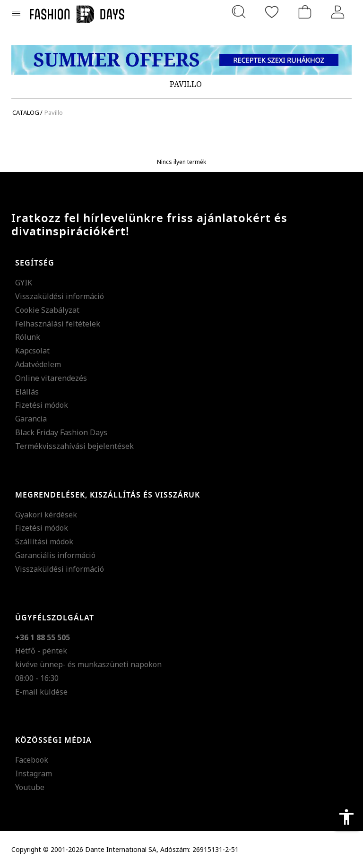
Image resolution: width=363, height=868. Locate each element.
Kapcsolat (32, 351)
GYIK (24, 283)
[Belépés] (338, 12)
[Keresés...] (239, 12)
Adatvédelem (38, 364)
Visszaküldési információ (60, 296)
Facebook (32, 760)
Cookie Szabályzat (47, 310)
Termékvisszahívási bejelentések (74, 446)
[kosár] (305, 12)
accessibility (346, 817)
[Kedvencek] (272, 12)
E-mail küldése (41, 692)
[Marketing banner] (181, 60)
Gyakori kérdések (46, 515)
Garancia (31, 419)
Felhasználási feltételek (58, 324)
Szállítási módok (44, 541)
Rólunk (28, 337)
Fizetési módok (42, 405)
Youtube (30, 787)
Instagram (34, 773)
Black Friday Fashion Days (61, 432)
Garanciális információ (55, 555)
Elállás (27, 392)
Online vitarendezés (51, 378)
